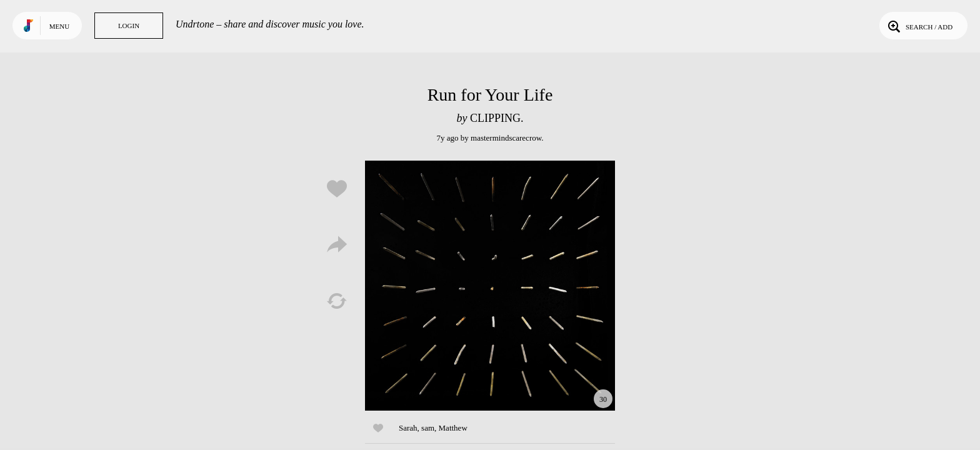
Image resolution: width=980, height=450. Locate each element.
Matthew (453, 428)
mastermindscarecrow (506, 138)
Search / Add (919, 26)
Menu (59, 26)
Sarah (408, 428)
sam (428, 428)
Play (490, 286)
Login (129, 26)
